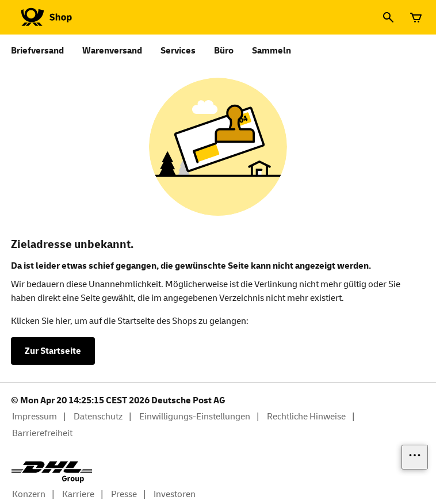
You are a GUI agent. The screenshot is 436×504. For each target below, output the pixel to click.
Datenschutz (98, 417)
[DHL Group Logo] (52, 472)
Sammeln (271, 51)
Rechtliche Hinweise (306, 417)
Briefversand (37, 51)
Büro (224, 51)
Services (178, 51)
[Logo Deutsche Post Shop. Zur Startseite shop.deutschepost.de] (45, 17)
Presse (124, 494)
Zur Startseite (53, 351)
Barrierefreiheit (42, 433)
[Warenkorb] (416, 17)
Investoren (175, 494)
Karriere (78, 494)
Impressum (35, 417)
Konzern (29, 494)
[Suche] (388, 17)
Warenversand (112, 51)
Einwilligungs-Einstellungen (195, 417)
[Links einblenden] (415, 457)
